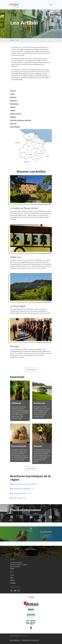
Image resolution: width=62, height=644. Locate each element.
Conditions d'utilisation (30, 640)
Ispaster (13, 107)
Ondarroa (13, 124)
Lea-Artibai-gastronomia (19, 493)
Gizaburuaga (14, 104)
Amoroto (13, 91)
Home (12, 40)
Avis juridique (15, 640)
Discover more (31, 369)
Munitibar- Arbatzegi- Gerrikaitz (21, 120)
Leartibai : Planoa (17, 498)
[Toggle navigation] (51, 5)
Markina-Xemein (16, 114)
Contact (46, 536)
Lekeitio (13, 110)
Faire (12, 578)
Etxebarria (14, 101)
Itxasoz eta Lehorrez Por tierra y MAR (23, 484)
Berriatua (13, 97)
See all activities (31, 468)
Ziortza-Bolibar (15, 127)
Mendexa (13, 117)
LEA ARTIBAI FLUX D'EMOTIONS (21, 489)
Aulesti (12, 94)
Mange (12, 580)
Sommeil (13, 583)
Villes (12, 575)
